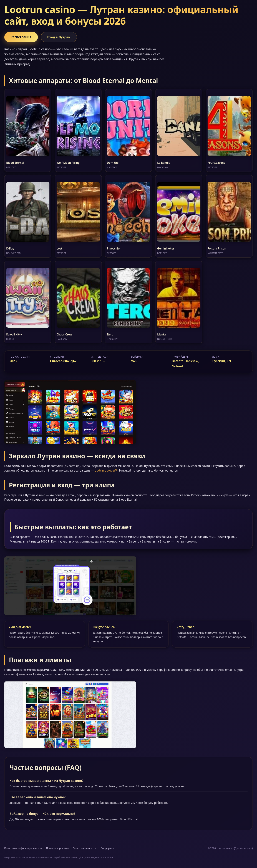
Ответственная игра (85, 848)
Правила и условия (57, 848)
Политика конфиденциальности (23, 848)
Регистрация (21, 37)
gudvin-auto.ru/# (106, 470)
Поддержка (107, 848)
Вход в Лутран (59, 37)
